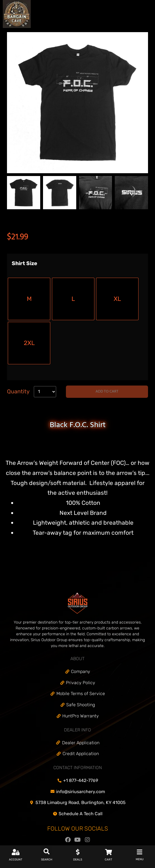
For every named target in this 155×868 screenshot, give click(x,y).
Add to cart (107, 392)
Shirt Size (24, 264)
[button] (46, 852)
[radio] (29, 299)
